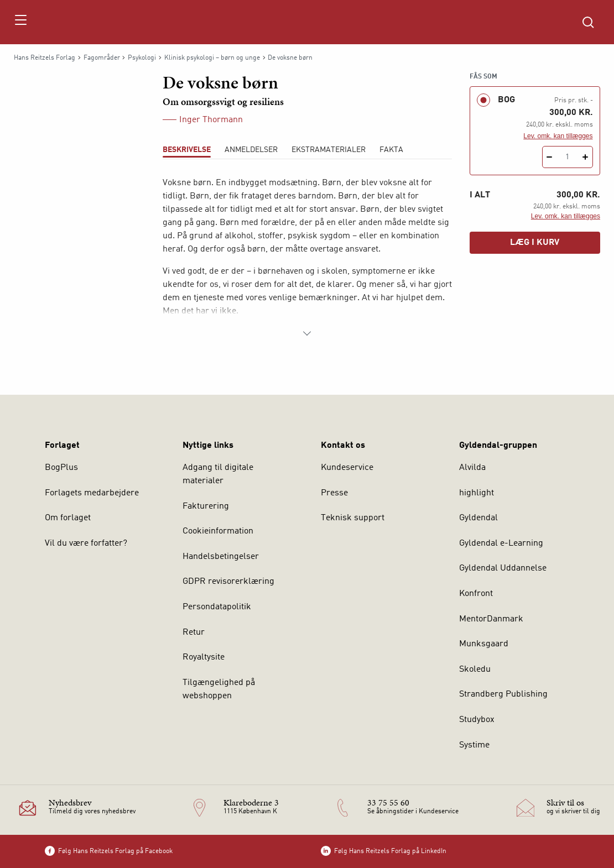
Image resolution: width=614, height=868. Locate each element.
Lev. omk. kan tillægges (558, 136)
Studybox (477, 720)
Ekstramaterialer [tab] (329, 150)
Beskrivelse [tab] (187, 150)
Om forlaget (68, 518)
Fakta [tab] (391, 150)
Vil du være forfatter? (86, 543)
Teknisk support (353, 518)
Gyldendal (478, 518)
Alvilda (472, 468)
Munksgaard (484, 644)
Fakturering (206, 506)
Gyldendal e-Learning (501, 543)
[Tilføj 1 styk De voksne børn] (586, 157)
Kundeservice (347, 468)
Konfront (476, 594)
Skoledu (475, 670)
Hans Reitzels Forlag (45, 58)
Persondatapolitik (217, 607)
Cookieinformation (218, 531)
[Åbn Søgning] (588, 22)
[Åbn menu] (20, 22)
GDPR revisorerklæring (228, 582)
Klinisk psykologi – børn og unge (212, 58)
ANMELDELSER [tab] (251, 150)
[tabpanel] (307, 258)
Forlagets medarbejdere (92, 493)
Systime (474, 745)
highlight (477, 493)
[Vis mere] (307, 333)
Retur (194, 632)
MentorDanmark (491, 619)
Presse (334, 493)
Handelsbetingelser (221, 557)
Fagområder (102, 58)
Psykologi (142, 58)
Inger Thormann (211, 120)
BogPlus (61, 468)
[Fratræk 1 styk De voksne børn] (550, 157)
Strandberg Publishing (503, 694)
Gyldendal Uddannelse (503, 568)
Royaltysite (204, 657)
